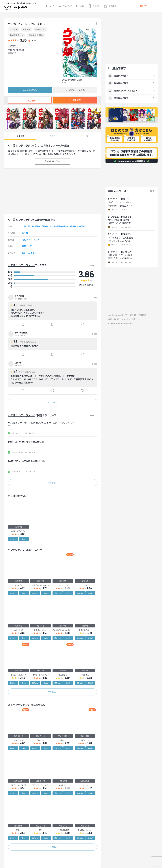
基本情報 (20, 136)
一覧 (92, 265)
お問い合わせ (113, 319)
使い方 (143, 6)
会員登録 (110, 6)
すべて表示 (52, 402)
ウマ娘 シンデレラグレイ (21, 146)
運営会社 (133, 315)
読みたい (13, 539)
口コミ (53, 136)
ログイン (94, 6)
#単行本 (13, 46)
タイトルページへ (52, 161)
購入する (75, 100)
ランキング (65, 6)
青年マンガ (27, 246)
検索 (80, 6)
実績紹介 (143, 315)
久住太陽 (14, 29)
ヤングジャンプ (16, 550)
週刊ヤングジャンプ (31, 240)
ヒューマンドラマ (29, 253)
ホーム (50, 6)
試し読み (30, 101)
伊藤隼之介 (40, 29)
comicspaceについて (118, 315)
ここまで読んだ (30, 90)
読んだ (24, 539)
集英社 (25, 233)
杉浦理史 (26, 29)
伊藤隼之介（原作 (36, 35)
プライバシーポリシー (130, 319)
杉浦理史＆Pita (17, 35)
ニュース (85, 136)
